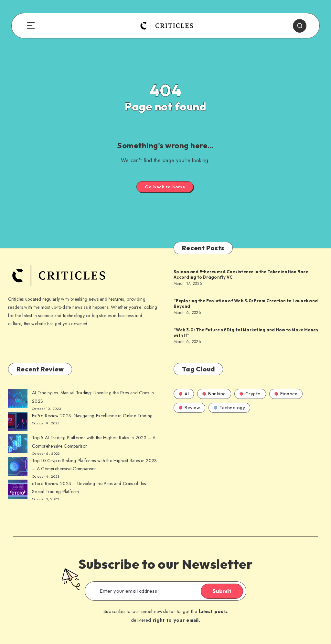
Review (189, 408)
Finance (286, 394)
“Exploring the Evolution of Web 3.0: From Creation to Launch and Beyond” (246, 304)
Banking (214, 394)
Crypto (250, 394)
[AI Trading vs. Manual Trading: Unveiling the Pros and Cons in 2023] (18, 400)
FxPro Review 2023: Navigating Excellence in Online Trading (92, 416)
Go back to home (165, 187)
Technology (229, 408)
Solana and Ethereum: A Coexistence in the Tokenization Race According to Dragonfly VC (241, 275)
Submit (222, 591)
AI (184, 394)
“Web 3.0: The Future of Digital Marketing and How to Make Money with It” (246, 333)
